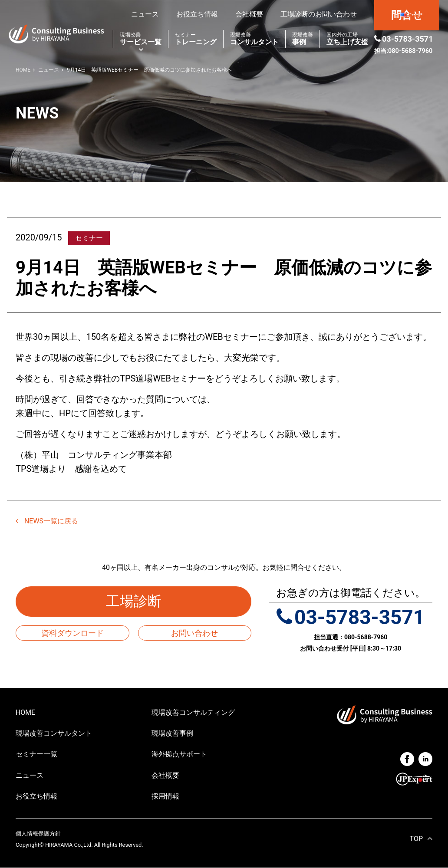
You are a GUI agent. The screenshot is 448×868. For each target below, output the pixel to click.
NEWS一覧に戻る (47, 521)
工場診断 (141, 602)
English (419, 15)
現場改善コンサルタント (54, 733)
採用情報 (165, 797)
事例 (303, 39)
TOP (416, 840)
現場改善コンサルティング (193, 712)
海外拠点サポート (179, 755)
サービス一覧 (141, 39)
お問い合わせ (194, 633)
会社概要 (249, 14)
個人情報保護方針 (38, 834)
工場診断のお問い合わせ (319, 14)
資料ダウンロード (72, 633)
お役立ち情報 (197, 14)
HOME (25, 712)
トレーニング (196, 39)
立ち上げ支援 (347, 39)
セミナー (89, 238)
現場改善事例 (172, 733)
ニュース (145, 14)
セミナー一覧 (36, 755)
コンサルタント (254, 39)
